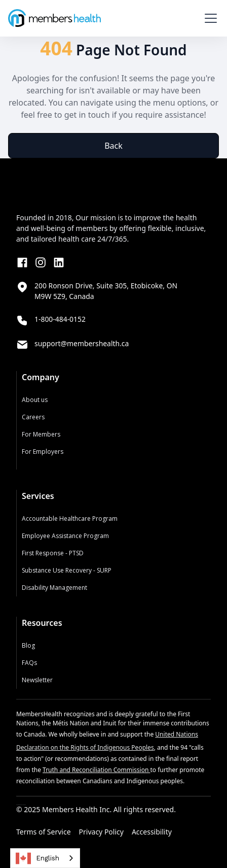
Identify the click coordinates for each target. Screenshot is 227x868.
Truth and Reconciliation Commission (96, 770)
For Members (41, 434)
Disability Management (54, 588)
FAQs (29, 663)
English (37, 858)
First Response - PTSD (53, 553)
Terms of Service (44, 832)
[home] (54, 18)
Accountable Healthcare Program (70, 519)
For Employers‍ (43, 452)
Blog (28, 645)
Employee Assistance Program (65, 536)
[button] (209, 18)
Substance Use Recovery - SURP (67, 570)
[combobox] (45, 858)
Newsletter (37, 680)
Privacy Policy (101, 832)
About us (35, 400)
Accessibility (152, 832)
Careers (33, 417)
